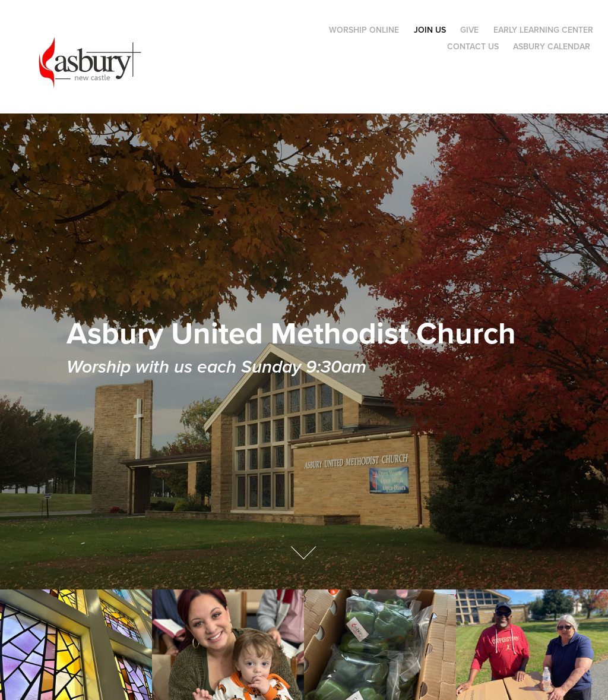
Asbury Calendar (552, 46)
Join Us (430, 30)
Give (469, 30)
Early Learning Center (543, 30)
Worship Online (364, 30)
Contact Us (473, 46)
